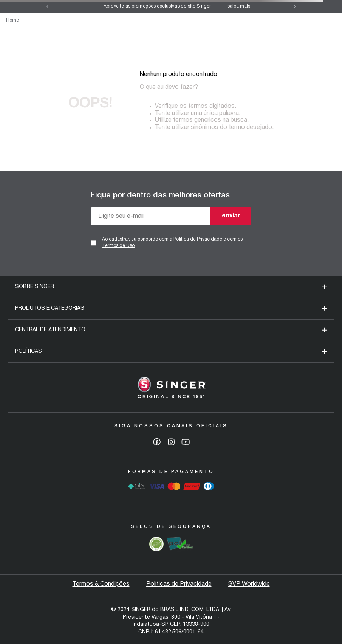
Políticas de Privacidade (179, 584)
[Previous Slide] (48, 6)
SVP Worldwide (249, 584)
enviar (231, 216)
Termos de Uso (118, 246)
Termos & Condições (101, 584)
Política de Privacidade (198, 239)
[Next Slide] (295, 6)
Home (12, 20)
